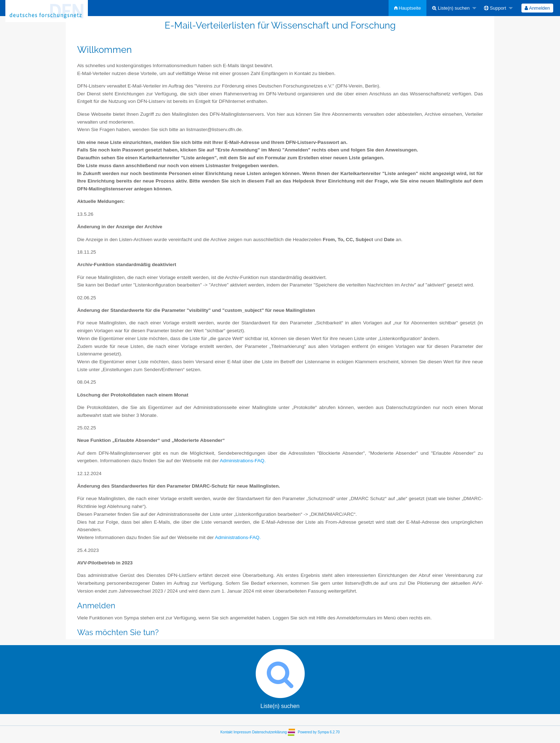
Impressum (242, 732)
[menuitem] (408, 8)
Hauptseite (408, 8)
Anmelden (537, 8)
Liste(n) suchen (451, 8)
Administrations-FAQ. (243, 461)
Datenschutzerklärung (269, 732)
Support (495, 8)
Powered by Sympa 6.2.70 (319, 732)
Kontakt (226, 732)
